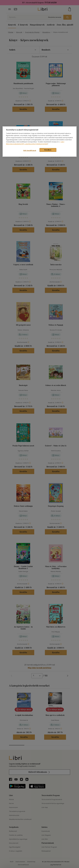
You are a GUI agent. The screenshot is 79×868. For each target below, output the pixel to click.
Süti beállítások (30, 150)
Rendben (48, 150)
